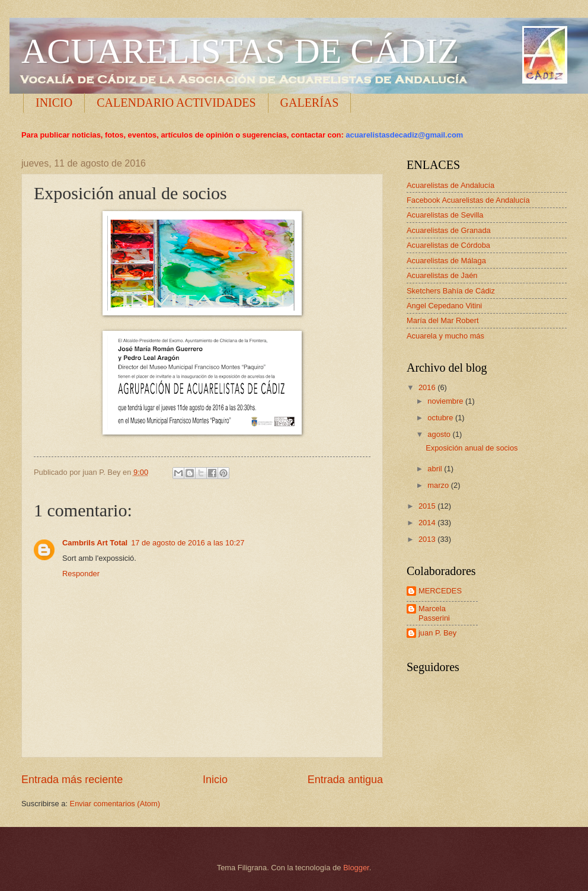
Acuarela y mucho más (445, 336)
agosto (440, 434)
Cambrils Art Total (95, 543)
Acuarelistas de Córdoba (448, 245)
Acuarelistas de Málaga (446, 261)
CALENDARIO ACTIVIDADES (176, 103)
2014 (428, 523)
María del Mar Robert (443, 320)
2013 (428, 539)
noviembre (446, 401)
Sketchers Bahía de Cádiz (451, 291)
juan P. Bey (437, 633)
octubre (441, 418)
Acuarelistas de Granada (449, 230)
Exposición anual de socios (472, 448)
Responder (81, 574)
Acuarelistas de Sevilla (445, 215)
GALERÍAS (310, 103)
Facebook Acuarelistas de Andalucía (468, 200)
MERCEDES (440, 591)
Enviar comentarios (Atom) (115, 804)
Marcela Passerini (434, 613)
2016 (428, 387)
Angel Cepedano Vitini (444, 306)
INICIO (54, 103)
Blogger (356, 868)
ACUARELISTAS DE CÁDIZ (240, 51)
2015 (428, 506)
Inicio (215, 780)
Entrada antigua (345, 780)
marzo (439, 485)
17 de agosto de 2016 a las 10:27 (188, 543)
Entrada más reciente (72, 780)
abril (436, 469)
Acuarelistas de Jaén (442, 275)
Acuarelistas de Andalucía (450, 185)
